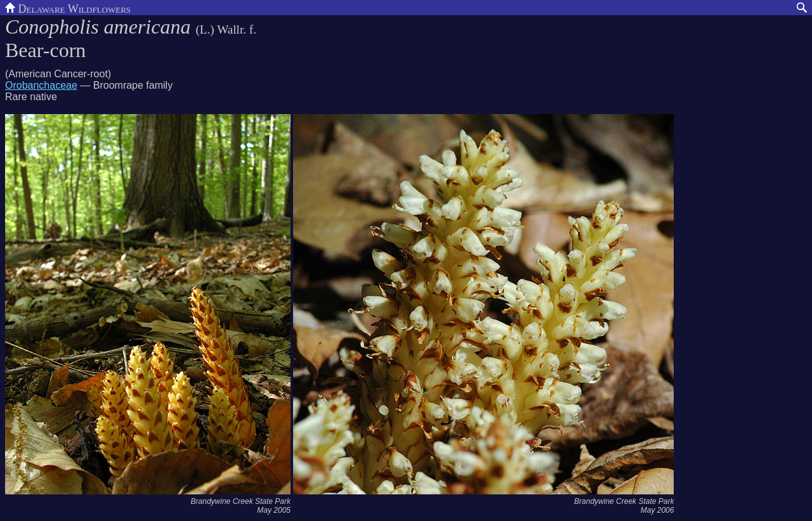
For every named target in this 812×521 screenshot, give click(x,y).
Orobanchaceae (41, 85)
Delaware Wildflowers (68, 8)
